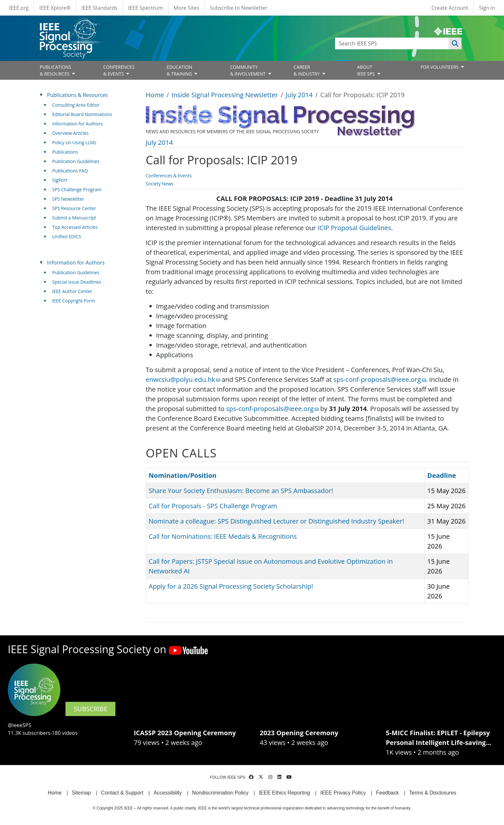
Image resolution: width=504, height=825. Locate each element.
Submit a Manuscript (74, 218)
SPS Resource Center (74, 208)
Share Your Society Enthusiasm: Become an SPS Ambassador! (241, 491)
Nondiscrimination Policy (220, 793)
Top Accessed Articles (75, 227)
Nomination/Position (183, 475)
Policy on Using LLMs (74, 142)
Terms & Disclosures (433, 793)
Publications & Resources (77, 95)
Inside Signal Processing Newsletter (225, 95)
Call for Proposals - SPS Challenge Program (213, 506)
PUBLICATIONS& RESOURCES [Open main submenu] (56, 70)
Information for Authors (77, 124)
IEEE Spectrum (145, 8)
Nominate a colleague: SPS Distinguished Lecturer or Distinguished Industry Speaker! (276, 521)
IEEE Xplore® (55, 8)
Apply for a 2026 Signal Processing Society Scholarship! (231, 586)
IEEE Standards (99, 8)
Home (155, 95)
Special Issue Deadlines (77, 282)
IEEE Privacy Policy (343, 793)
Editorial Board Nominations (82, 114)
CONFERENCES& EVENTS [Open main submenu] (119, 70)
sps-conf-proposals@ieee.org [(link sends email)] (380, 379)
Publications (65, 152)
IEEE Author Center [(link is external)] (75, 291)
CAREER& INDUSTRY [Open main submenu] (307, 70)
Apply (455, 43)
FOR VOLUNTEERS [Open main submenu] (440, 67)
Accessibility (168, 793)
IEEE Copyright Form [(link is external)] (76, 301)
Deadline (442, 475)
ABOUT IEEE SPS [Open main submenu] (367, 70)
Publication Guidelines (76, 161)
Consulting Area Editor (76, 105)
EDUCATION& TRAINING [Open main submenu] (180, 70)
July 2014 (299, 95)
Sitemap (81, 793)
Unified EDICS (67, 236)
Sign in (487, 8)
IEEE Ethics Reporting (284, 793)
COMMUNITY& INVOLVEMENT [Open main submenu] (248, 70)
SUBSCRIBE (90, 709)
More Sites (187, 8)
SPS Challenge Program (77, 189)
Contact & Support (122, 793)
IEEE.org (19, 8)
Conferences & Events (169, 176)
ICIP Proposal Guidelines (354, 228)
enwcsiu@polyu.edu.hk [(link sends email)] (183, 379)
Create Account (450, 8)
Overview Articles (70, 133)
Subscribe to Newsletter (239, 8)
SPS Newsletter (68, 199)
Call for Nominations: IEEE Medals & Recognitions (223, 536)
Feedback (387, 793)
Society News (160, 184)
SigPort (60, 180)
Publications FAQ (70, 171)
